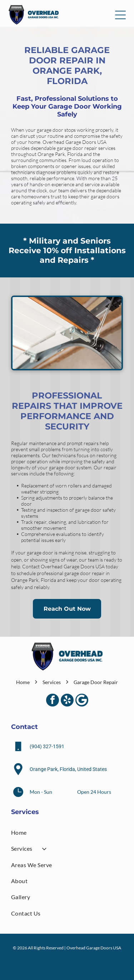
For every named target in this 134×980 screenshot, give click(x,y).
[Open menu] (120, 15)
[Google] (82, 701)
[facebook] (53, 701)
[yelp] (67, 701)
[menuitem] (67, 832)
